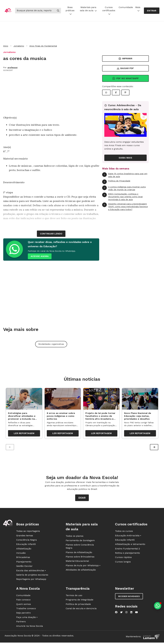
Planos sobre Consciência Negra (80, 547)
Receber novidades (129, 597)
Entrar (152, 11)
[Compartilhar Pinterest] (125, 92)
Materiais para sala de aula (88, 9)
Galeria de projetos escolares (32, 575)
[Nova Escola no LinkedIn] (131, 613)
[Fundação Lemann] (151, 637)
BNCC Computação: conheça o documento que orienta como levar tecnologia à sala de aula (122, 197)
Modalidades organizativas (51, 344)
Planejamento (24, 562)
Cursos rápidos (123, 558)
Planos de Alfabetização (79, 553)
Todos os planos (75, 537)
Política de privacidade (78, 605)
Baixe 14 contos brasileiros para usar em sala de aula (125, 175)
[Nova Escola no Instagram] (126, 613)
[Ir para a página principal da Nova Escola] (8, 11)
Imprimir (125, 58)
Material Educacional (77, 562)
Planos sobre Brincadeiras (80, 557)
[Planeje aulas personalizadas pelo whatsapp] (158, 606)
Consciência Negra (26, 541)
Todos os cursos (124, 532)
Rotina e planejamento (127, 554)
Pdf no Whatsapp (125, 78)
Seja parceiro (23, 613)
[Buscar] (35, 10)
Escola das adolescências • (31, 571)
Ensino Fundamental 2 (127, 549)
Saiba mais (125, 158)
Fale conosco (23, 600)
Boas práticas (70, 10)
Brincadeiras (23, 558)
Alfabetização (24, 549)
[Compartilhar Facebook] (116, 92)
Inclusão (21, 554)
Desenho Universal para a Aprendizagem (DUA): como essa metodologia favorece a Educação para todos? (125, 207)
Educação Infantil (26, 545)
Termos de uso (74, 596)
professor (13, 67)
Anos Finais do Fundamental (43, 46)
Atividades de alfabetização (81, 570)
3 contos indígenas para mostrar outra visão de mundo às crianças (124, 188)
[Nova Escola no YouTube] (136, 613)
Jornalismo (19, 46)
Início (6, 46)
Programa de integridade (79, 600)
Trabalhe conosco (26, 609)
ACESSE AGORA (40, 256)
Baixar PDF (125, 68)
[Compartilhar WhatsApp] (106, 92)
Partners (21, 622)
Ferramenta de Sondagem (80, 541)
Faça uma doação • (27, 618)
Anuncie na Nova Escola (30, 627)
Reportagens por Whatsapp (31, 580)
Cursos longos (123, 562)
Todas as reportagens (28, 532)
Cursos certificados (109, 10)
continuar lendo (51, 234)
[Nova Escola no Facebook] (116, 613)
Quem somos (24, 605)
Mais (138, 9)
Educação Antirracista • (128, 536)
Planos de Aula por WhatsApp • (83, 566)
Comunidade (126, 7)
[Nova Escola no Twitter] (121, 613)
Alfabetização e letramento (130, 545)
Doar (82, 498)
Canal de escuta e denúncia (81, 609)
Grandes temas (25, 536)
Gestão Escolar (24, 567)
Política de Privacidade (116, 182)
